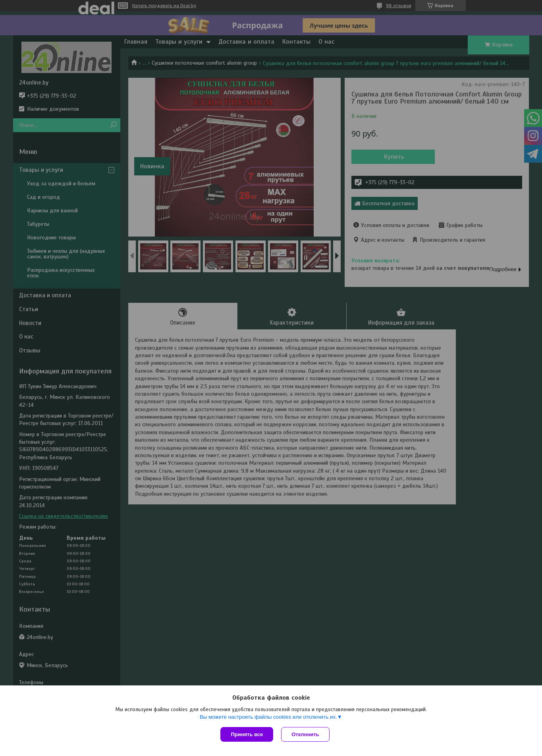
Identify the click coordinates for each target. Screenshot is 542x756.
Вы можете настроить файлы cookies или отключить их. (268, 717)
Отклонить (305, 734)
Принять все (247, 734)
